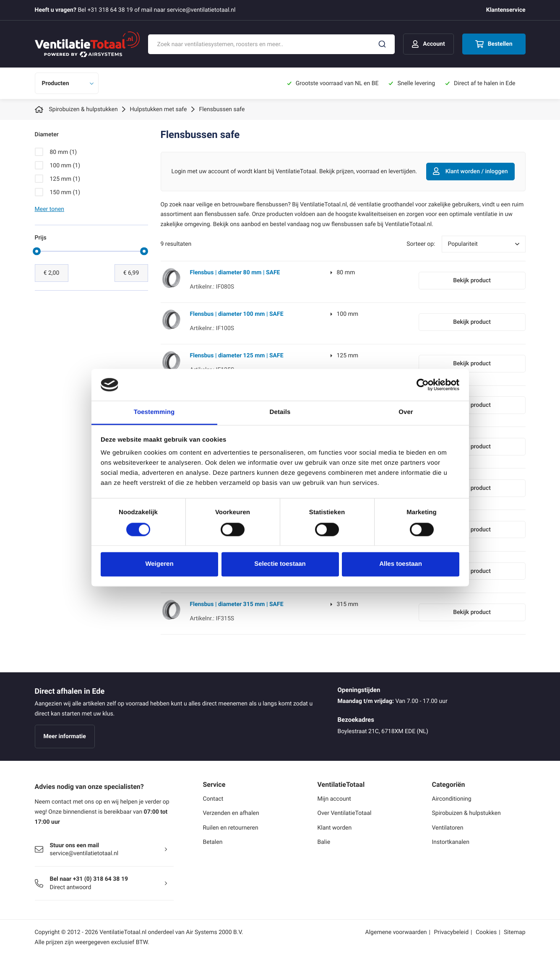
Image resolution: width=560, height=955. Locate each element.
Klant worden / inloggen (470, 172)
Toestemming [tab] (154, 412)
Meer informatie (65, 736)
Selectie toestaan (280, 564)
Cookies (486, 932)
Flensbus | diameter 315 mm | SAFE (237, 604)
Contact (213, 799)
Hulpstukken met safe (159, 109)
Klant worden (335, 828)
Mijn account (334, 799)
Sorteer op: (421, 244)
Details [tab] (280, 412)
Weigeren (159, 564)
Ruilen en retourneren (231, 828)
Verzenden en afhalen (231, 813)
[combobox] (272, 44)
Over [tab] (406, 412)
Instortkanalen (451, 842)
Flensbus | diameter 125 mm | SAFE (237, 355)
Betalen (213, 842)
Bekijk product (472, 280)
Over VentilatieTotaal (345, 813)
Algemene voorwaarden (396, 932)
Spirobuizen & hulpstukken (83, 109)
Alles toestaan (401, 564)
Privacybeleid (451, 932)
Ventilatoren (448, 828)
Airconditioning (452, 799)
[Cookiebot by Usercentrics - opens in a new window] (423, 385)
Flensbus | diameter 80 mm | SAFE (235, 272)
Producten (56, 83)
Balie (324, 842)
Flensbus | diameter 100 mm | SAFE (237, 314)
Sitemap (514, 932)
